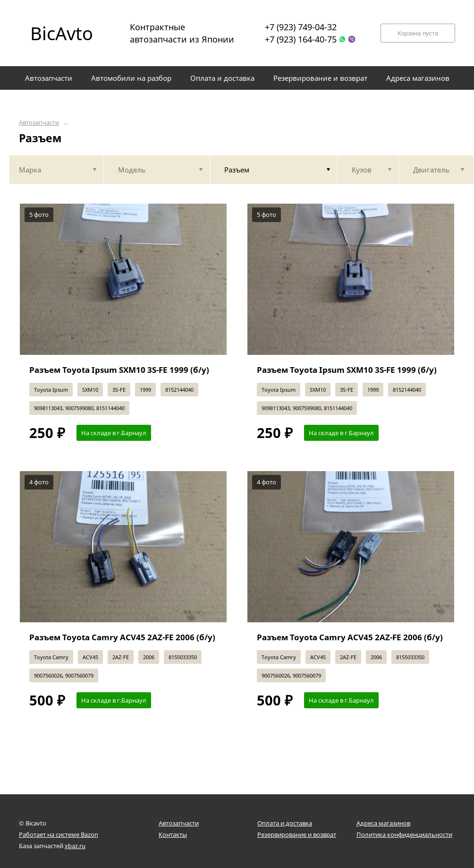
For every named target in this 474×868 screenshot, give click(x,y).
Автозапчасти (39, 123)
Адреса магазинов (383, 823)
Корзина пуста (418, 33)
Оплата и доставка (285, 823)
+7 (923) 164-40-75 (301, 39)
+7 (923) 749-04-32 (301, 27)
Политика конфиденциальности (404, 834)
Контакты (173, 834)
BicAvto (62, 33)
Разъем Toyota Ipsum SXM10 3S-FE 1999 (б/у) (119, 370)
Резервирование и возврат (297, 834)
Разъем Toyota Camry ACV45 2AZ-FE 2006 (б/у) (122, 637)
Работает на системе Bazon (59, 834)
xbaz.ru (75, 846)
